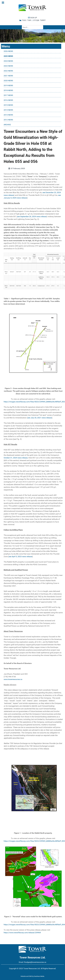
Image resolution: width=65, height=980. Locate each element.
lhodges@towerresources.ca (35, 962)
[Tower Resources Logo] (32, 8)
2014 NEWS (8, 110)
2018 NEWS (8, 90)
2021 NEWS (8, 76)
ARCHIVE (7, 125)
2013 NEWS (8, 115)
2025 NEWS (8, 56)
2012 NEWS (8, 120)
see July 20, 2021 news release (40, 418)
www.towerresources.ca (13, 679)
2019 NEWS (8, 85)
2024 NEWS (8, 61)
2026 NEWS (8, 51)
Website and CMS (26, 976)
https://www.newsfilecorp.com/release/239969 (22, 933)
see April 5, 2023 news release (20, 557)
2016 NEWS (8, 100)
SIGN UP (32, 18)
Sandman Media (39, 976)
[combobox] (32, 27)
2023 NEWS (8, 66)
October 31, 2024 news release (16, 458)
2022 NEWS (8, 71)
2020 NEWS (8, 81)
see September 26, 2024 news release (32, 216)
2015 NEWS (8, 105)
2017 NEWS (8, 95)
